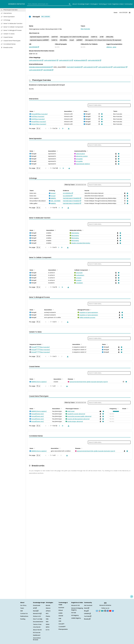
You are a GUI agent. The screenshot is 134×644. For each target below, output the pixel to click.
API (35, 608)
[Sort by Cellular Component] (89, 270)
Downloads (37, 605)
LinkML (61, 613)
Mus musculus (85, 29)
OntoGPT (61, 624)
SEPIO (48, 627)
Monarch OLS (76, 605)
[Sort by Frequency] (118, 408)
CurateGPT (62, 627)
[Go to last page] (62, 128)
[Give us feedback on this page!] (132, 597)
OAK (60, 618)
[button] (115, 411)
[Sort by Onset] (127, 408)
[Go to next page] (59, 128)
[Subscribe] (97, 611)
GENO (48, 624)
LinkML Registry (76, 618)
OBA (47, 619)
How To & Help (38, 619)
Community (128, 4)
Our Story (23, 605)
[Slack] (100, 611)
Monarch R (37, 614)
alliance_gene (111, 47)
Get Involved (88, 605)
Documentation (38, 622)
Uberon (48, 608)
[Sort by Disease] (74, 379)
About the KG (37, 630)
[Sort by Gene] (34, 111)
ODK (60, 621)
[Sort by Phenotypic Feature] (80, 408)
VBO (47, 622)
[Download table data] (68, 128)
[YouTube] (110, 611)
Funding (23, 619)
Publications (24, 616)
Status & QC (37, 616)
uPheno (48, 611)
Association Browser (37, 639)
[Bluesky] (113, 611)
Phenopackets (63, 629)
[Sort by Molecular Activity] (83, 230)
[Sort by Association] (73, 111)
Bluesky (87, 619)
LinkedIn (87, 614)
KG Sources (37, 633)
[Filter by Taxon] (75, 185)
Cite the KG (37, 627)
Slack (87, 608)
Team (22, 608)
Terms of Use (37, 624)
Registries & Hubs (118, 4)
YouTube (88, 616)
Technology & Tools (105, 4)
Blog (86, 611)
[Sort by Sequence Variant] (42, 344)
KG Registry (75, 615)
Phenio (48, 616)
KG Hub (74, 613)
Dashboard (37, 635)
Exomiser (61, 608)
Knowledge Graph (84, 4)
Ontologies (94, 4)
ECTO (48, 630)
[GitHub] (105, 611)
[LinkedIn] (108, 611)
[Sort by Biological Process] (90, 310)
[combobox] (49, 4)
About (75, 4)
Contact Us (24, 614)
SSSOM (61, 616)
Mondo (48, 605)
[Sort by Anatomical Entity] (87, 151)
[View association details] (102, 114)
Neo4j (36, 611)
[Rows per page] (38, 128)
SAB (21, 611)
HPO (47, 614)
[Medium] (102, 611)
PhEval (61, 610)
